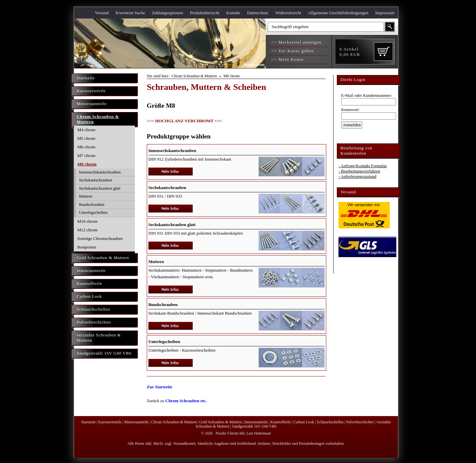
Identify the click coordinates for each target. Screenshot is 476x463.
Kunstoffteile (89, 283)
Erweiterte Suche (130, 13)
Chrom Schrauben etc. (186, 401)
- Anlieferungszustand (357, 176)
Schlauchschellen (93, 309)
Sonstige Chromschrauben (100, 238)
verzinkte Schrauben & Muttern (99, 338)
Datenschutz (258, 13)
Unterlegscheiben (93, 212)
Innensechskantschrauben (100, 172)
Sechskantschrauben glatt (100, 188)
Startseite (86, 78)
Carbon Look (89, 296)
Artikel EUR (350, 52)
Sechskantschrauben (96, 180)
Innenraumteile (91, 270)
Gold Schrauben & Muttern (103, 258)
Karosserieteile (91, 91)
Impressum (385, 13)
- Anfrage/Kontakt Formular (363, 166)
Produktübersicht (205, 13)
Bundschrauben (92, 205)
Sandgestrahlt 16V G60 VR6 (104, 353)
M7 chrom (86, 155)
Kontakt (233, 13)
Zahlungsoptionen (168, 13)
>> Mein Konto (287, 59)
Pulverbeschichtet (94, 322)
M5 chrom (86, 138)
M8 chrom (87, 164)
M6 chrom (86, 147)
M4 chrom (86, 130)
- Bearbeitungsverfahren (359, 171)
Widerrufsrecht (288, 13)
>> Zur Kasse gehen (292, 51)
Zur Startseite (159, 387)
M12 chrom (87, 230)
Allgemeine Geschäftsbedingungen (338, 13)
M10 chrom (87, 221)
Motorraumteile (92, 104)
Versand (102, 13)
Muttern (86, 196)
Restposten (87, 247)
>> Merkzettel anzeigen (296, 42)
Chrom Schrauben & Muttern (98, 119)
